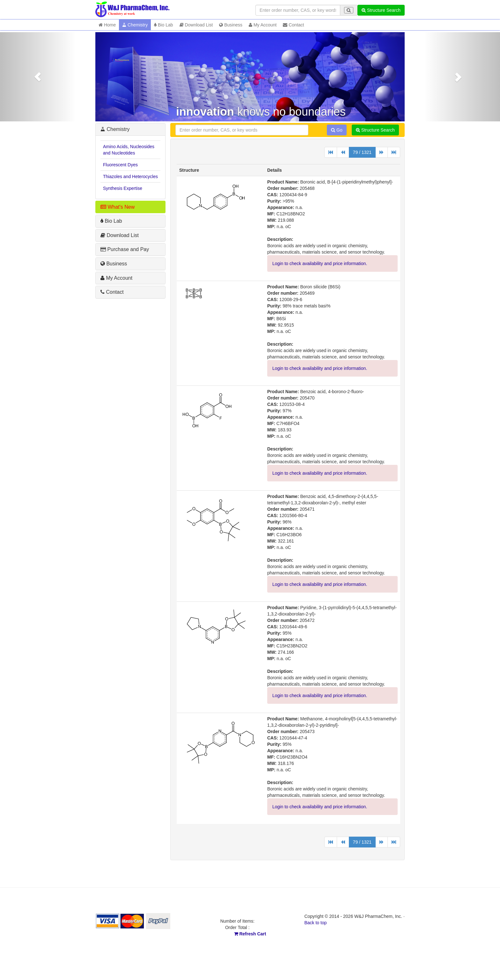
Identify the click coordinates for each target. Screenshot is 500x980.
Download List (196, 25)
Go (337, 130)
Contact (293, 25)
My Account (263, 25)
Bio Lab (163, 25)
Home (107, 25)
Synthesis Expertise (123, 188)
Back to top (315, 923)
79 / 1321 (362, 152)
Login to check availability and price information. (320, 263)
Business (231, 25)
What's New (118, 207)
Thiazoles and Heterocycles (130, 177)
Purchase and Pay (125, 249)
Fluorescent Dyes (120, 165)
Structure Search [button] (381, 10)
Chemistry (135, 25)
